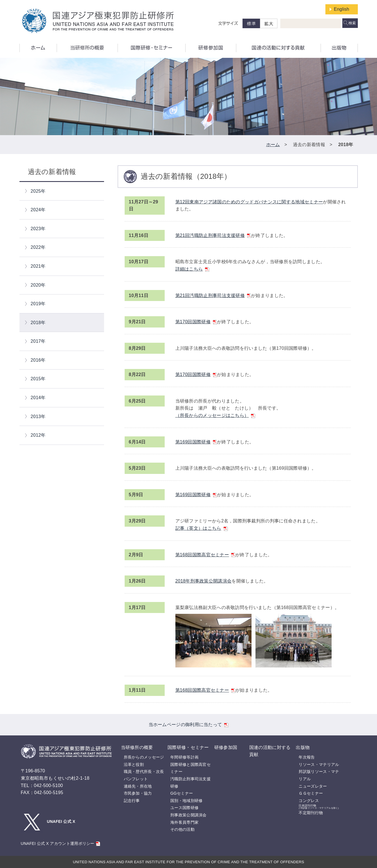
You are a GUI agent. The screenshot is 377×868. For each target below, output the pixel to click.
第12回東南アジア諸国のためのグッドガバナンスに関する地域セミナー (249, 202)
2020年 (38, 285)
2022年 (38, 247)
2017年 (38, 341)
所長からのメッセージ (144, 757)
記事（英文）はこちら (202, 528)
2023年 (38, 229)
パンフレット (136, 779)
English (342, 9)
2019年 (38, 304)
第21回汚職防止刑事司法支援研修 (213, 235)
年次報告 (307, 757)
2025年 (38, 191)
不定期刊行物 (311, 813)
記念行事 (132, 801)
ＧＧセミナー (311, 793)
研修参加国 (226, 747)
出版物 (303, 747)
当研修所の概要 (137, 747)
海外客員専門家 (184, 822)
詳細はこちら (192, 269)
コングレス (309, 801)
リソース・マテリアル (319, 764)
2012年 (38, 435)
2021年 (38, 266)
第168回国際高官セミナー (206, 555)
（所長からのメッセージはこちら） (215, 415)
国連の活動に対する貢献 (270, 751)
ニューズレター (313, 786)
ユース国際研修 (184, 808)
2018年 (38, 323)
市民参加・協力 (138, 793)
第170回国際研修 (196, 322)
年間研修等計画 (184, 757)
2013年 (38, 417)
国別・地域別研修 (186, 801)
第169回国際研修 (196, 442)
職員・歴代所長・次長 (144, 772)
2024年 (38, 210)
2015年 (38, 379)
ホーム (273, 145)
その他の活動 (182, 829)
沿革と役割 (134, 764)
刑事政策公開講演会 (188, 815)
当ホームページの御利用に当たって (189, 725)
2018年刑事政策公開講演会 (204, 581)
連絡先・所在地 (138, 786)
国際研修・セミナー (188, 747)
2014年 (38, 398)
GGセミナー (182, 793)
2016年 (38, 360)
